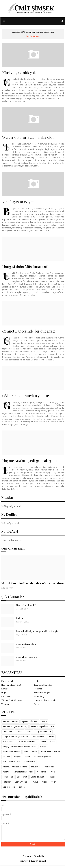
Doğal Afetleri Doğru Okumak (16, 737)
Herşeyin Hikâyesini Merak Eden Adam (20, 747)
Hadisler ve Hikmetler (28, 742)
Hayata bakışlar (48, 742)
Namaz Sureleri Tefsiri (23, 772)
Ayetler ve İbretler (30, 721)
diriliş (29, 731)
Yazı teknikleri (9, 787)
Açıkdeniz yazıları (10, 721)
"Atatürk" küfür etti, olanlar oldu (28, 137)
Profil (53, 772)
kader (34, 752)
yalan (54, 782)
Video (45, 782)
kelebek (6, 757)
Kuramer (5, 689)
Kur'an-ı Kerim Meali (12, 762)
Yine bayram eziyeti (18, 202)
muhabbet (49, 767)
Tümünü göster (33, 36)
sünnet (51, 777)
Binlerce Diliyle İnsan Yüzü (42, 726)
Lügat (4, 693)
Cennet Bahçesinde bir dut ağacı (29, 331)
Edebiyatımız (38, 737)
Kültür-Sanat (30, 762)
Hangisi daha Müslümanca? (25, 266)
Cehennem (8, 731)
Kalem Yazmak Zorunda (51, 752)
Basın (44, 721)
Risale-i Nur (8, 777)
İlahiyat (43, 747)
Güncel (51, 737)
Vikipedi (5, 704)
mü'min (6, 772)
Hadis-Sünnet (9, 742)
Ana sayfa (27, 856)
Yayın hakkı (39, 856)
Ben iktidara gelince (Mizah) (15, 726)
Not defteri (42, 772)
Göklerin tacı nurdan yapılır (26, 396)
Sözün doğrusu (38, 777)
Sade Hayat (22, 777)
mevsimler (36, 767)
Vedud (35, 782)
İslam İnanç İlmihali (11, 752)
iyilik (26, 752)
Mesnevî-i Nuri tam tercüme (15, 767)
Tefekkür (7, 782)
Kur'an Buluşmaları (43, 757)
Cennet (20, 731)
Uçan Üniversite (22, 782)
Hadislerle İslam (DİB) (11, 685)
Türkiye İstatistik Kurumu (13, 700)
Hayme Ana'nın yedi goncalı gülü (30, 460)
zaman (22, 787)
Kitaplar (17, 757)
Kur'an (28, 757)
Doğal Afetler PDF (43, 731)
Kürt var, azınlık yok (19, 72)
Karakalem (6, 696)
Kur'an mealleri (8, 681)
